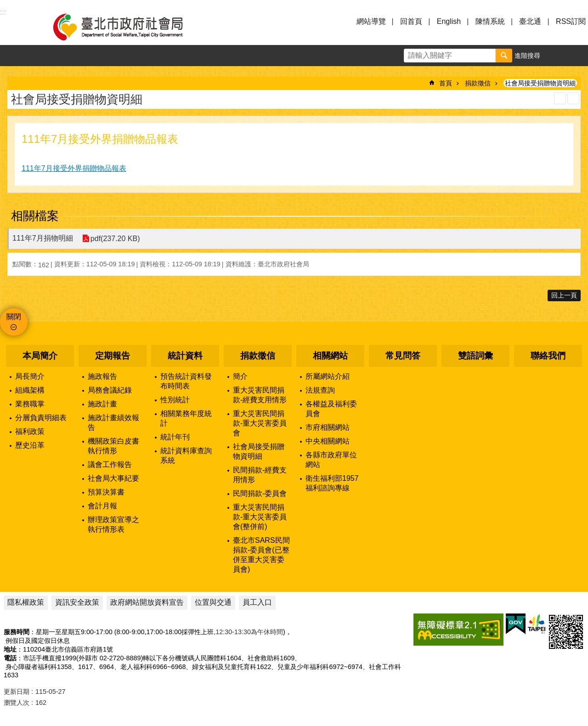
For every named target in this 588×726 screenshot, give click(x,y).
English (449, 21)
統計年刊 (175, 437)
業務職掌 (30, 404)
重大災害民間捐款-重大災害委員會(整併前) (260, 517)
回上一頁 (564, 295)
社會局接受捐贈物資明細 (540, 83)
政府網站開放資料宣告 (147, 602)
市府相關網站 (328, 427)
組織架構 (30, 390)
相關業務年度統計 (186, 418)
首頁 (446, 83)
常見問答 (403, 356)
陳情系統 (490, 21)
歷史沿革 (30, 445)
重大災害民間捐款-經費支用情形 (260, 395)
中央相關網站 (328, 441)
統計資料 (185, 356)
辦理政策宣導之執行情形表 (113, 524)
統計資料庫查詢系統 (186, 456)
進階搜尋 (527, 56)
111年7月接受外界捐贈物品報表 (74, 168)
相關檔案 (35, 216)
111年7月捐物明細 (43, 238)
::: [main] (10, 74)
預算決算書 (106, 492)
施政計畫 (102, 404)
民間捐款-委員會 (260, 493)
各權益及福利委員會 (331, 409)
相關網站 (330, 356)
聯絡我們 (548, 356)
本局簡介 (40, 356)
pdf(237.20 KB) (115, 239)
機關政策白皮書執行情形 (113, 446)
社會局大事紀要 (113, 478)
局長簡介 (30, 376)
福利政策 (30, 431)
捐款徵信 (478, 83)
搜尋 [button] (504, 56)
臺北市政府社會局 (129, 27)
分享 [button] (577, 56)
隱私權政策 (26, 602)
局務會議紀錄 (110, 390)
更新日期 (17, 692)
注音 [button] (573, 98)
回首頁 (411, 21)
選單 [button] (18, 27)
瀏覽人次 (17, 703)
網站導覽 (371, 21)
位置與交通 (213, 602)
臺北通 (530, 21)
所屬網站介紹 (328, 376)
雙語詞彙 (475, 356)
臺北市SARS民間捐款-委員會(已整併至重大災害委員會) (261, 555)
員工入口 (257, 602)
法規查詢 (320, 390)
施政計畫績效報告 (113, 422)
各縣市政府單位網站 (331, 460)
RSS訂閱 (571, 21)
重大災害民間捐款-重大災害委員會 (260, 423)
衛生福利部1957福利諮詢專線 (332, 483)
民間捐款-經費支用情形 (260, 475)
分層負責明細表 (41, 418)
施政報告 (102, 376)
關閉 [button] (14, 317)
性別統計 (175, 400)
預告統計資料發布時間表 (186, 381)
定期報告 (113, 356)
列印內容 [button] (560, 98)
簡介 (240, 376)
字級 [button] (556, 56)
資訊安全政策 (77, 602)
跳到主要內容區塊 (5, 5)
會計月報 (102, 506)
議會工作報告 (110, 464)
